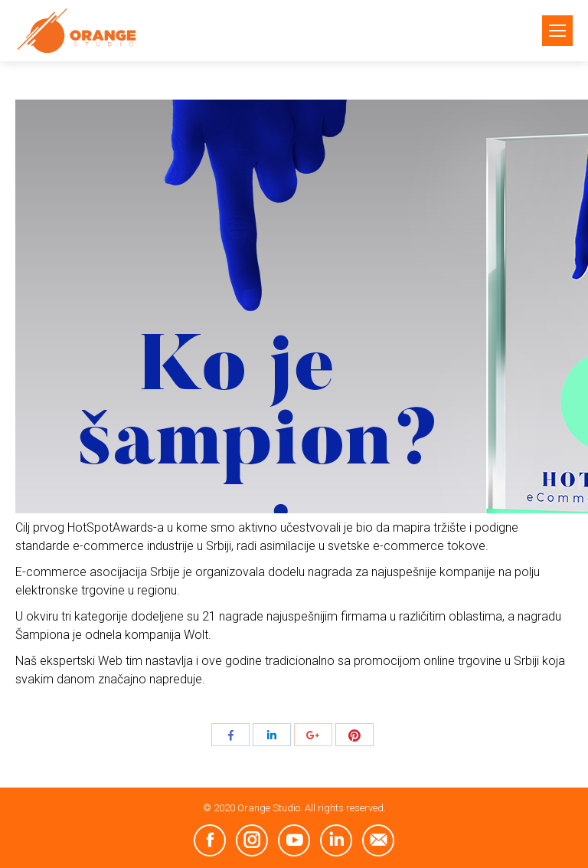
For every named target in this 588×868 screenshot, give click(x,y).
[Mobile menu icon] (557, 31)
